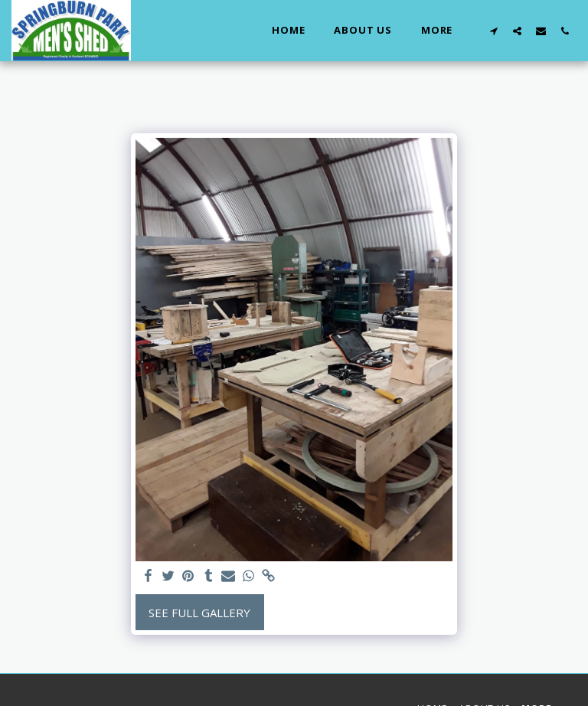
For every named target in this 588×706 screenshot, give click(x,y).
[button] (493, 31)
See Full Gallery (199, 613)
